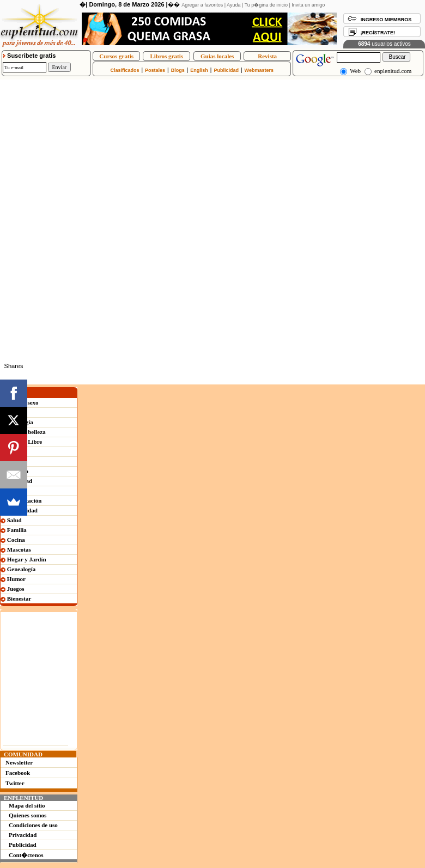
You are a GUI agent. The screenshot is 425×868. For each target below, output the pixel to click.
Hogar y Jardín (23, 559)
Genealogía (18, 569)
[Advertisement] (127, 156)
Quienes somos (28, 815)
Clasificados (125, 70)
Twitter (15, 783)
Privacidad (23, 835)
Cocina (13, 540)
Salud (11, 520)
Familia (14, 530)
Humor (13, 579)
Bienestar (16, 598)
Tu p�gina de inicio (266, 5)
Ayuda (233, 5)
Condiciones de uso (33, 825)
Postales (155, 70)
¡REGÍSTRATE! (378, 33)
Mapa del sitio (27, 805)
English (199, 70)
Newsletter (19, 762)
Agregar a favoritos (202, 5)
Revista (267, 56)
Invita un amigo (308, 5)
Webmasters (259, 70)
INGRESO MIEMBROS (386, 20)
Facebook (18, 773)
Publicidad (226, 70)
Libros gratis (166, 56)
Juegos (13, 589)
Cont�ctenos (26, 855)
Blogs (178, 70)
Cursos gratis (116, 56)
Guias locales (217, 56)
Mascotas (16, 549)
